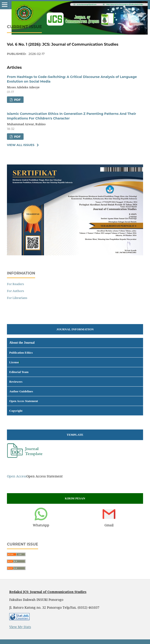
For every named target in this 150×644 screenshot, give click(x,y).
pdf (17, 100)
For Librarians (17, 298)
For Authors (15, 291)
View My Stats (20, 627)
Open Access (17, 476)
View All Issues (21, 145)
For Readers (15, 284)
